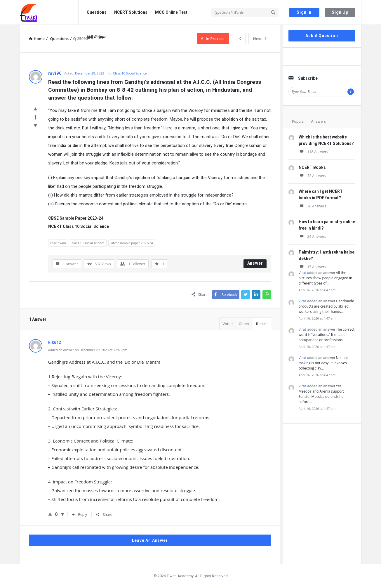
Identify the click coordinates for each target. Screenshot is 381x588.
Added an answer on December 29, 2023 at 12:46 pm (88, 350)
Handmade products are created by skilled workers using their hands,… (326, 306)
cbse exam (58, 243)
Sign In (304, 12)
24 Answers (312, 236)
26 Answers (312, 206)
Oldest (244, 324)
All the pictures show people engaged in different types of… (326, 278)
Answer (255, 263)
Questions (97, 12)
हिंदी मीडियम (96, 37)
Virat (302, 273)
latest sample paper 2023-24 (132, 243)
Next (260, 39)
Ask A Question (322, 36)
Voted (228, 324)
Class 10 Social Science (130, 73)
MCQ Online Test (171, 12)
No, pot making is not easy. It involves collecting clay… (323, 363)
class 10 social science (88, 243)
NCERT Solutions (131, 12)
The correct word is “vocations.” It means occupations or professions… (327, 335)
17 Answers (312, 267)
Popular (298, 121)
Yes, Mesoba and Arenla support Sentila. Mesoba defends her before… (322, 394)
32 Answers (312, 176)
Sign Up (340, 12)
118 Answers (313, 152)
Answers (318, 121)
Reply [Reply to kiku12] (80, 515)
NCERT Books (312, 167)
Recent (262, 324)
